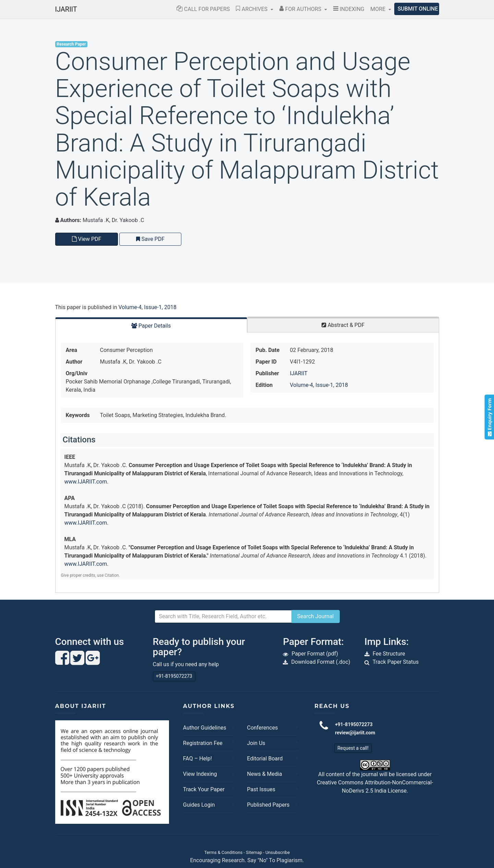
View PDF (87, 239)
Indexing (349, 9)
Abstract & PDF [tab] (343, 325)
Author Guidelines (205, 728)
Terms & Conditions (224, 852)
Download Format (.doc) (321, 662)
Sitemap (254, 852)
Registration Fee (203, 743)
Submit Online (418, 9)
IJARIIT (66, 9)
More (378, 9)
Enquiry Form (489, 417)
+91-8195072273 (174, 676)
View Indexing (200, 774)
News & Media (264, 774)
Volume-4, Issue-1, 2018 (147, 307)
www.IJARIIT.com (86, 482)
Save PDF (150, 239)
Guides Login (199, 805)
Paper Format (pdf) (315, 654)
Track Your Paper (204, 789)
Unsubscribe (278, 852)
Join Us (256, 743)
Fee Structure (389, 654)
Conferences (262, 728)
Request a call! (353, 748)
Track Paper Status (396, 662)
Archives (252, 9)
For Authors (301, 9)
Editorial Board (265, 759)
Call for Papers (203, 9)
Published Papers (268, 805)
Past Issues (261, 789)
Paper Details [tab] (151, 326)
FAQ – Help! (197, 759)
